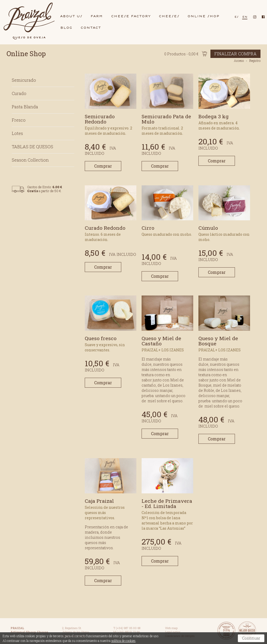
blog (66, 27)
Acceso (239, 61)
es (236, 17)
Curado (19, 93)
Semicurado (24, 80)
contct (91, 27)
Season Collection (30, 160)
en (245, 17)
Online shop (204, 16)
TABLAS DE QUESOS (32, 147)
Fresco (19, 120)
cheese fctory (131, 16)
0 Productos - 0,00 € (212, 54)
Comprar (103, 166)
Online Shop (26, 54)
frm (97, 16)
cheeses (169, 16)
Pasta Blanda (25, 107)
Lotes (17, 133)
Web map (171, 628)
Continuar (251, 638)
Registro (255, 61)
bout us (71, 16)
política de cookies (123, 641)
